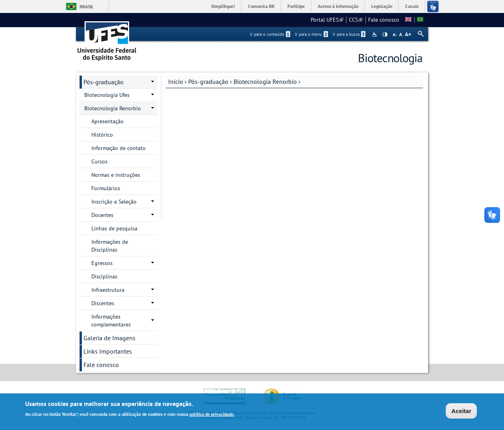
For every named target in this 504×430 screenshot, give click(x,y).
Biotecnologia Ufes (107, 95)
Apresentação (107, 121)
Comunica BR (261, 6)
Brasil (87, 6)
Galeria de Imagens (109, 338)
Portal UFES (327, 20)
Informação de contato (119, 148)
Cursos (99, 161)
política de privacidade (211, 415)
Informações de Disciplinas (110, 246)
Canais (412, 6)
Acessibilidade (375, 34)
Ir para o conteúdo (270, 34)
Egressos (102, 263)
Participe (296, 6)
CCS (356, 20)
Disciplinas (104, 276)
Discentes (103, 303)
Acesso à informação (338, 6)
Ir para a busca (349, 34)
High (385, 35)
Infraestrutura (108, 290)
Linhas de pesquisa (114, 228)
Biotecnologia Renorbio (265, 82)
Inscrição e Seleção (114, 202)
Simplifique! (223, 6)
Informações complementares (111, 321)
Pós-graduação (208, 82)
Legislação (382, 6)
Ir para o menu (311, 34)
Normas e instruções (116, 175)
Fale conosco (384, 20)
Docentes (102, 215)
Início (176, 82)
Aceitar (461, 412)
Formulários (106, 188)
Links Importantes (108, 351)
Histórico (102, 135)
